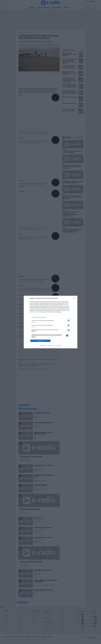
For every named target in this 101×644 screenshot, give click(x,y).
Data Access (50, 346)
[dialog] (51, 322)
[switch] (68, 320)
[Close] (75, 298)
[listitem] (51, 317)
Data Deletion (43, 346)
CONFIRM (40, 341)
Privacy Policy (58, 346)
